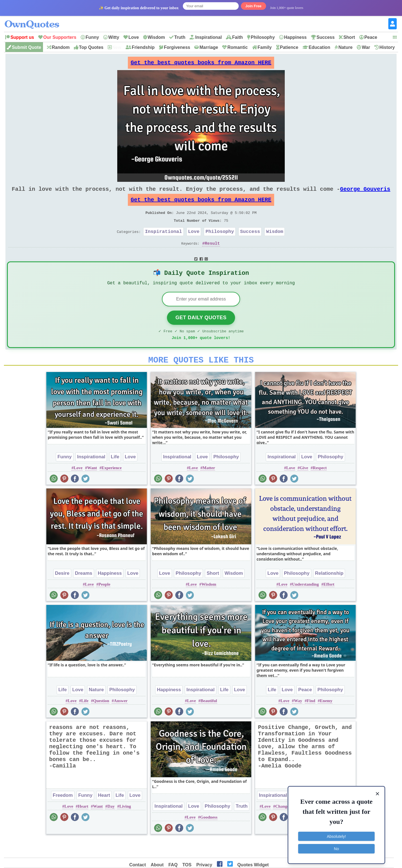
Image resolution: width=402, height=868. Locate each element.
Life (115, 474)
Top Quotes (91, 47)
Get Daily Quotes (201, 332)
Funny (92, 37)
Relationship (329, 591)
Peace (371, 37)
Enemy (326, 718)
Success (326, 37)
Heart (104, 813)
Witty (114, 37)
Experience (112, 485)
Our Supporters (60, 37)
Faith (238, 37)
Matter (209, 485)
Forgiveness (177, 47)
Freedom (63, 813)
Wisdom (156, 37)
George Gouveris (365, 193)
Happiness (295, 37)
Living (125, 824)
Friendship (143, 47)
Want (92, 485)
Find (311, 718)
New (117, 47)
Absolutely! (336, 835)
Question (101, 718)
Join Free (253, 6)
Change (282, 824)
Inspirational (208, 37)
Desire (62, 591)
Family (265, 47)
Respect (320, 485)
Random (61, 47)
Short (349, 37)
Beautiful (209, 718)
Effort (329, 602)
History (387, 47)
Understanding (305, 602)
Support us (22, 37)
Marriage (209, 47)
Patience (289, 47)
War (366, 47)
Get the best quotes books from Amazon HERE (201, 64)
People (105, 602)
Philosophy (263, 37)
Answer (121, 718)
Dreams (83, 591)
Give (304, 485)
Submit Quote (26, 47)
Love (134, 37)
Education (320, 47)
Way (298, 718)
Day (111, 824)
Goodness (209, 834)
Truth (180, 37)
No (336, 847)
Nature (345, 47)
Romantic (237, 47)
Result (212, 254)
